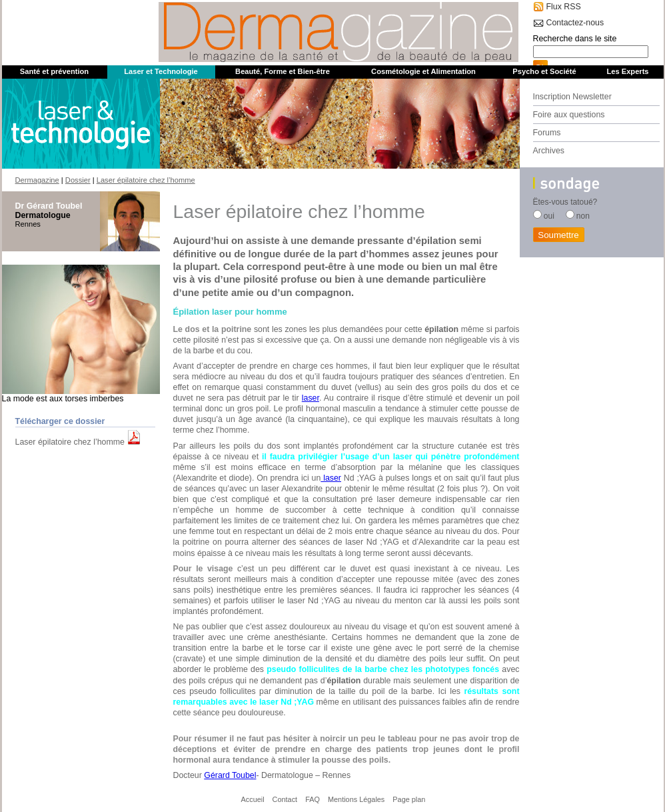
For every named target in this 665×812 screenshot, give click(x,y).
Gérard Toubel (230, 775)
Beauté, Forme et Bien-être (283, 71)
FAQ (313, 799)
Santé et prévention (54, 71)
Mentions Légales (356, 799)
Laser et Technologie (161, 71)
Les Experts (627, 71)
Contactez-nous (575, 23)
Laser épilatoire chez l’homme (70, 442)
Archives (549, 151)
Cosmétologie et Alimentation (423, 71)
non (583, 216)
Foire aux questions (569, 115)
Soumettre (558, 235)
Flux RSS (564, 7)
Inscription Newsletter (572, 97)
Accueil (253, 799)
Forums (547, 133)
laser (311, 398)
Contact (285, 799)
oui (549, 216)
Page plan (409, 799)
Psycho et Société (544, 71)
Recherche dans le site (575, 39)
